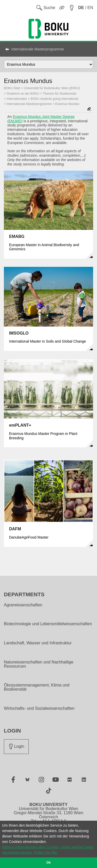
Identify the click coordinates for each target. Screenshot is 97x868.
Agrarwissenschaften (23, 605)
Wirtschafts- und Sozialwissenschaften (39, 708)
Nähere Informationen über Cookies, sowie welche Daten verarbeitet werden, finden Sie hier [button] (48, 850)
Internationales (17, 99)
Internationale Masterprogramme (38, 49)
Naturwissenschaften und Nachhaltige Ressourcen (39, 664)
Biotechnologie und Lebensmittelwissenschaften (48, 624)
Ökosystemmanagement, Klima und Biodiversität (37, 687)
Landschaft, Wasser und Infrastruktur (38, 643)
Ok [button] (48, 863)
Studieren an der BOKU (23, 94)
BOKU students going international (54, 99)
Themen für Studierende (59, 94)
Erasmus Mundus (67, 104)
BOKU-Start (12, 88)
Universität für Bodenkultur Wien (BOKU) (52, 88)
